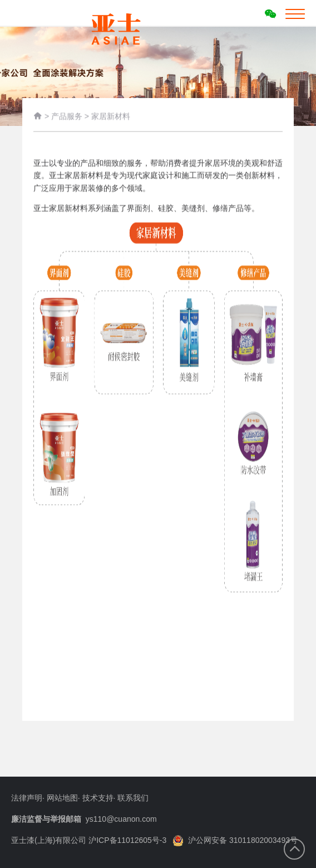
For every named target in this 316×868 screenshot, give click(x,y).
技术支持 (98, 798)
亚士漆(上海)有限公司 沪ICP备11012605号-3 (89, 840)
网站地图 (62, 798)
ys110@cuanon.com (121, 819)
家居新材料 (111, 117)
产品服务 (67, 117)
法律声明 (27, 798)
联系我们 (133, 798)
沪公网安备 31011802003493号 (235, 840)
